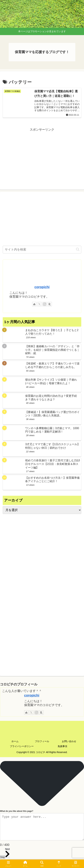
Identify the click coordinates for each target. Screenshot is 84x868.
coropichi (42, 287)
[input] (42, 250)
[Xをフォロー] (39, 304)
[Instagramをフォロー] (45, 304)
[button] (78, 250)
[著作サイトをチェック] (34, 304)
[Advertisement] (42, 156)
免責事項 (62, 746)
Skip (3, 857)
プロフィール (42, 741)
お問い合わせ (69, 741)
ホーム (15, 741)
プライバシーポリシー (22, 746)
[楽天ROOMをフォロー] (50, 304)
